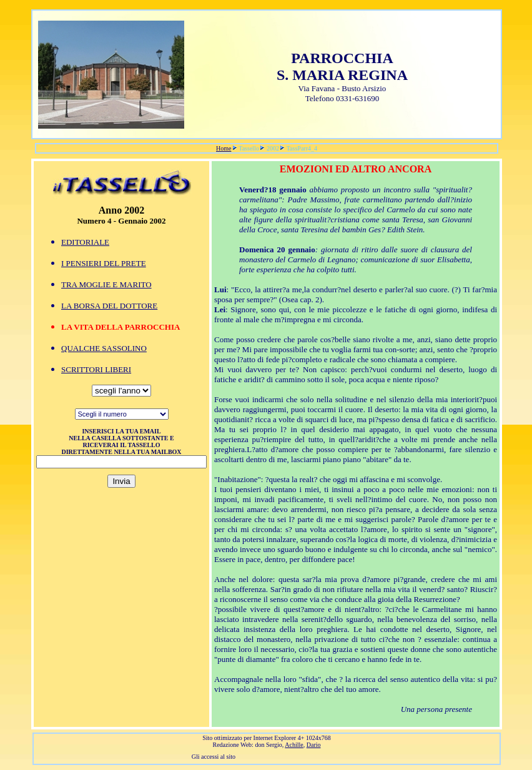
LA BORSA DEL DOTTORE (109, 306)
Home (224, 148)
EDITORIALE (85, 242)
